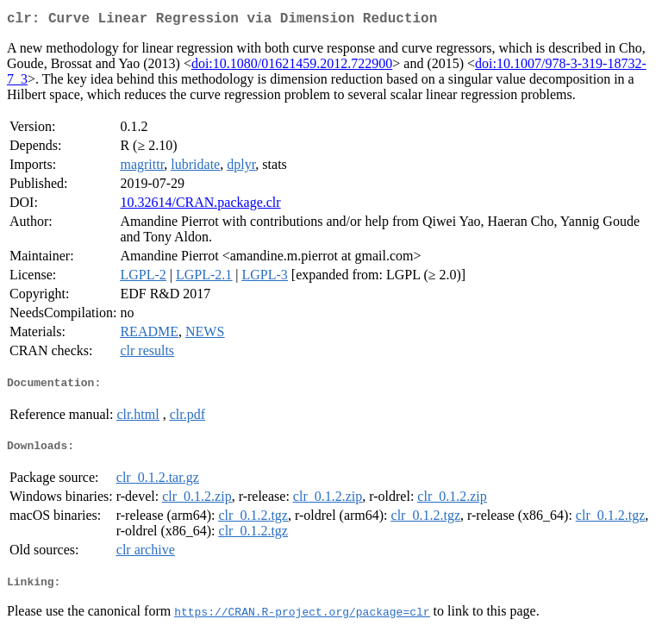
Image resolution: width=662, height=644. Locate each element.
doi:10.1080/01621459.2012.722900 (292, 67)
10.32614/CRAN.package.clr (200, 206)
